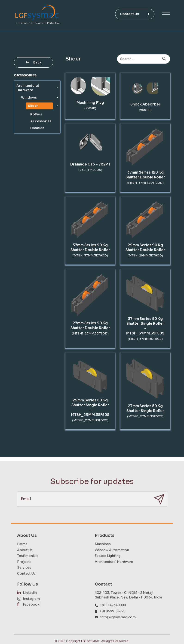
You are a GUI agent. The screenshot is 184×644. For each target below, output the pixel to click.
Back (34, 62)
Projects (24, 571)
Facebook (31, 614)
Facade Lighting (108, 565)
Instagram (31, 608)
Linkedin (30, 602)
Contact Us (135, 14)
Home (22, 553)
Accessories (41, 121)
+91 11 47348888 (113, 614)
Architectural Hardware (28, 88)
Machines (103, 553)
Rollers (36, 114)
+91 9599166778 (113, 620)
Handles (37, 128)
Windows (29, 97)
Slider (33, 106)
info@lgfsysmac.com (118, 626)
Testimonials (28, 565)
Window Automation (112, 559)
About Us (25, 559)
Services (24, 577)
